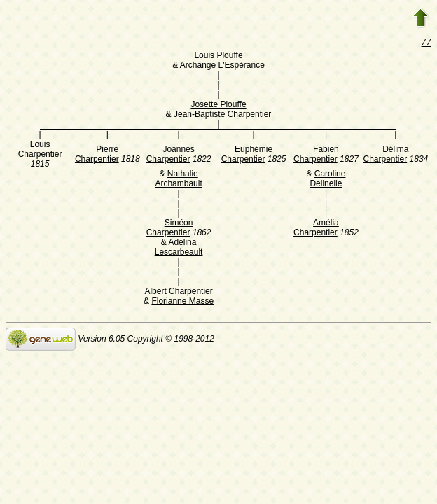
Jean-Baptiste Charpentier (222, 115)
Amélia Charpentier (316, 229)
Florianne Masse (182, 302)
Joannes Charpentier (171, 155)
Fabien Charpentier (316, 155)
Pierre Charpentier (97, 155)
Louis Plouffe (218, 57)
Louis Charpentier (40, 150)
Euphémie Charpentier (247, 155)
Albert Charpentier (178, 293)
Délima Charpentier (386, 155)
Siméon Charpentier (170, 229)
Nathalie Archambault (178, 180)
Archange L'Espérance (222, 66)
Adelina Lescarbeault (179, 248)
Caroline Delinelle (327, 180)
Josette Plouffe (218, 106)
